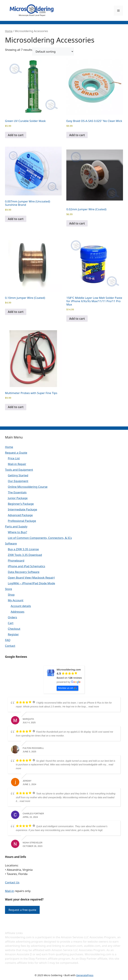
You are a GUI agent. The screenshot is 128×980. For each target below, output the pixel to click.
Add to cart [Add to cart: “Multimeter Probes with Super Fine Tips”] (16, 407)
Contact (10, 646)
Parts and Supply (16, 526)
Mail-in (9, 891)
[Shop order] (53, 52)
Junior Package (18, 498)
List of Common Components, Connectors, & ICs (40, 538)
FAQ (8, 640)
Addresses (17, 612)
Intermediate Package (22, 509)
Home (9, 31)
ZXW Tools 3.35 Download (25, 555)
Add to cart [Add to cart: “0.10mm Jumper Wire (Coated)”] (16, 312)
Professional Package (22, 521)
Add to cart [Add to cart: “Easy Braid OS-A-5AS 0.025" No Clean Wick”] (77, 135)
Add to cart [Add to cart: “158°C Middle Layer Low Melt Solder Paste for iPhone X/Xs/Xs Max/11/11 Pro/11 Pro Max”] (77, 319)
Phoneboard (16, 560)
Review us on (68, 688)
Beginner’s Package (21, 504)
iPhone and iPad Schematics (26, 566)
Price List (14, 458)
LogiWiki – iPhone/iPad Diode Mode (31, 583)
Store (8, 589)
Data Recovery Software (24, 572)
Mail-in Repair (17, 464)
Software (11, 543)
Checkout (14, 629)
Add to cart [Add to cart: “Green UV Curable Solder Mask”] (16, 135)
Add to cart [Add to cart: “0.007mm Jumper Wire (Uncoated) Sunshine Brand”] (16, 219)
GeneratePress (85, 975)
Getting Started (18, 475)
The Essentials (17, 492)
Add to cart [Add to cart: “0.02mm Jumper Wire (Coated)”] (77, 223)
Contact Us (12, 882)
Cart (11, 623)
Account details (21, 606)
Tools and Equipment (19, 470)
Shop (11, 595)
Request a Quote (16, 453)
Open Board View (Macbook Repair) (31, 578)
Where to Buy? (17, 532)
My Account (16, 600)
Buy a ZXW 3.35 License (23, 549)
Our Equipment (18, 481)
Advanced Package (20, 515)
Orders (12, 617)
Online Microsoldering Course (28, 487)
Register (13, 634)
